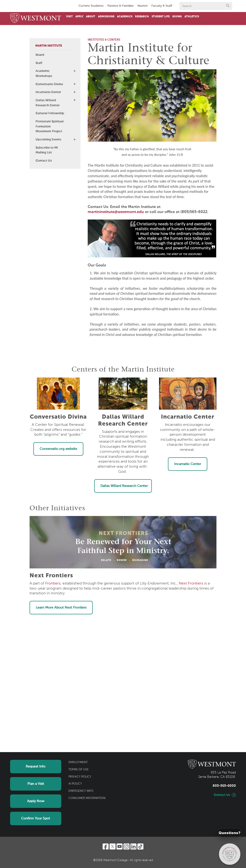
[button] (74, 71)
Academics (125, 17)
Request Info (36, 767)
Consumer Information (87, 798)
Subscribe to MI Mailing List (47, 150)
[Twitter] (113, 846)
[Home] (36, 19)
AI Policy (75, 784)
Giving (177, 17)
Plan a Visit (36, 784)
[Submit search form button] (228, 6)
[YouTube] (120, 846)
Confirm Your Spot (36, 818)
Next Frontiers (191, 584)
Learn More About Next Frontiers (61, 608)
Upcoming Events (48, 140)
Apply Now (36, 801)
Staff (39, 63)
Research (142, 17)
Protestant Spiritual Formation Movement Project (50, 127)
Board (40, 55)
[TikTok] (140, 846)
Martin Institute (49, 46)
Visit (69, 17)
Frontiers (53, 584)
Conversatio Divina (49, 84)
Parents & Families (120, 6)
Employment (78, 762)
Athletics (192, 17)
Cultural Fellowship (50, 113)
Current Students (91, 6)
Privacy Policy (80, 777)
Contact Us (44, 161)
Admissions (106, 17)
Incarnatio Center (48, 92)
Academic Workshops (44, 74)
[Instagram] (126, 846)
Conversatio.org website (58, 449)
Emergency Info (81, 791)
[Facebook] (106, 846)
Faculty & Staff (162, 6)
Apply (79, 17)
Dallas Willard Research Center (48, 103)
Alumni (142, 6)
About (91, 17)
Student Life (161, 17)
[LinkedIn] (133, 846)
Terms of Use (79, 770)
